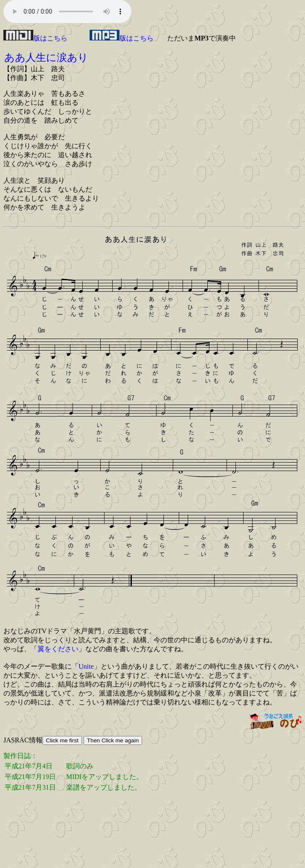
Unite (86, 666)
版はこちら (35, 38)
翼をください (58, 649)
